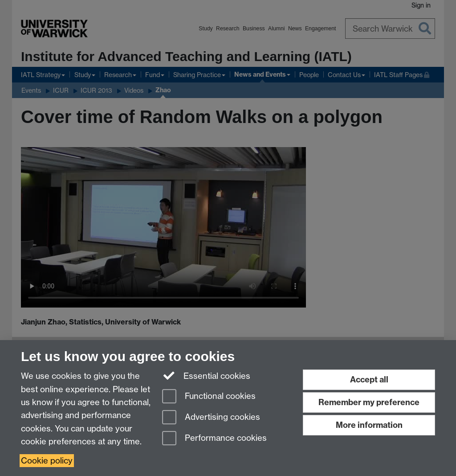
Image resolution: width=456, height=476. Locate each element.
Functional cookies (209, 397)
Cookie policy (47, 461)
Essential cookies (206, 375)
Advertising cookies (211, 418)
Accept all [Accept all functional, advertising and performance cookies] (369, 380)
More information (369, 425)
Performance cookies (214, 439)
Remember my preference (369, 402)
